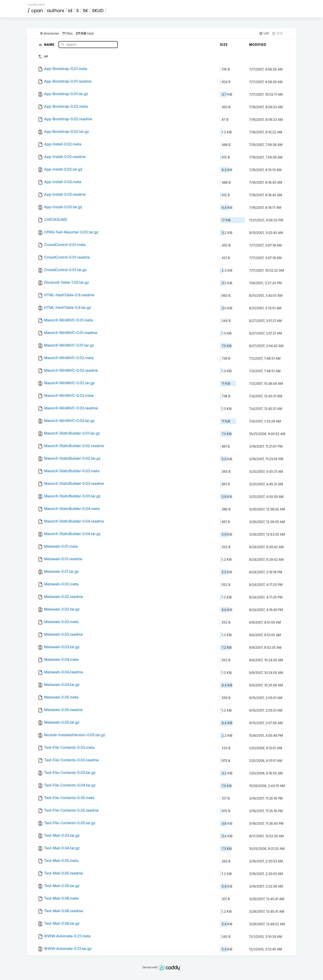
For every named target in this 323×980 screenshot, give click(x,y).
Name (50, 44)
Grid (277, 33)
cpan (37, 11)
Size (224, 45)
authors (56, 11)
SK (85, 11)
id (70, 11)
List (264, 33)
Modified (258, 45)
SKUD (98, 11)
